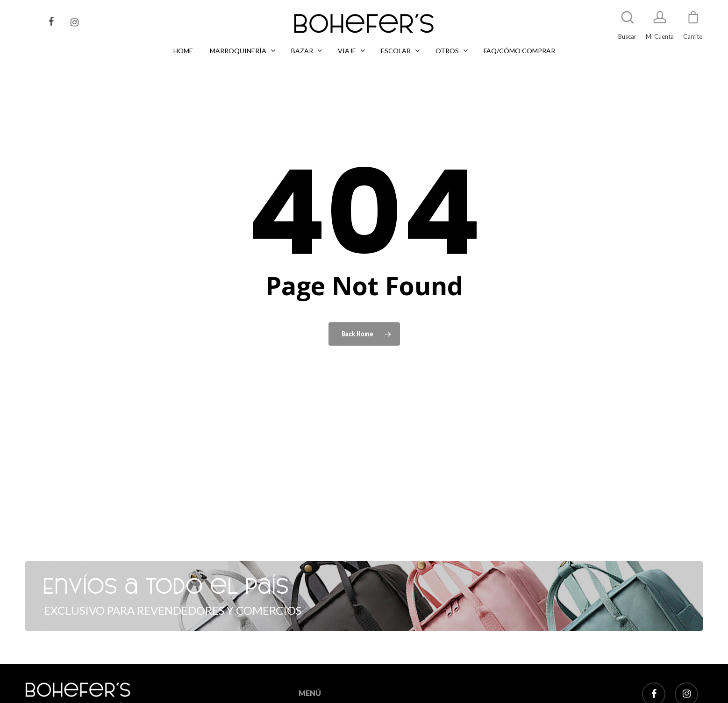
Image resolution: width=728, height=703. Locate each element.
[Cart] (693, 21)
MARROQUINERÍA (324, 685)
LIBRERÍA (311, 696)
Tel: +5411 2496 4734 (101, 690)
